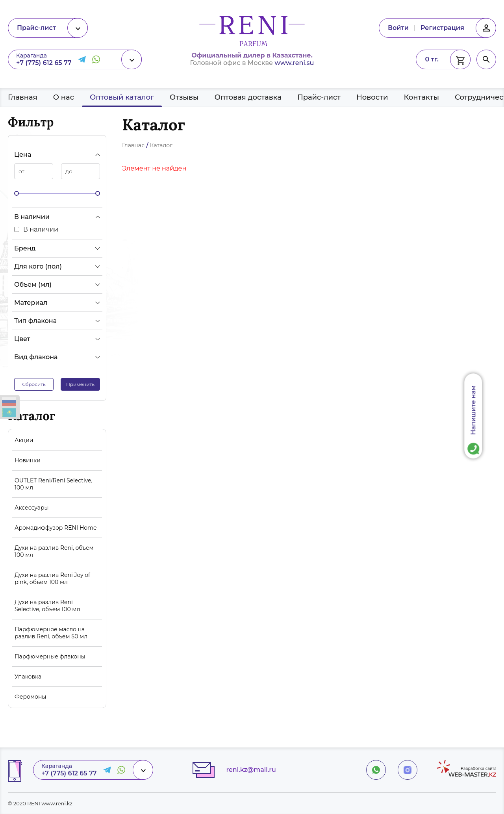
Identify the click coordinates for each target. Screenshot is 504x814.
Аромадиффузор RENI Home (56, 528)
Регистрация (442, 28)
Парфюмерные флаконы (50, 656)
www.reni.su (294, 63)
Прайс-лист (319, 97)
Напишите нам (473, 410)
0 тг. (432, 59)
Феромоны (30, 697)
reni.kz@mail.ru (251, 770)
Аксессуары (32, 508)
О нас (64, 97)
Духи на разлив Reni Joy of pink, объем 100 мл (52, 579)
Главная (23, 97)
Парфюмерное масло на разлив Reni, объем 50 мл (51, 633)
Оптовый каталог (122, 97)
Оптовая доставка (248, 97)
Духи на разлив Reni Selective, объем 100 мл (47, 606)
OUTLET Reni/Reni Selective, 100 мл (53, 484)
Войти (398, 28)
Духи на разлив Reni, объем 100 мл (54, 551)
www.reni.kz (57, 803)
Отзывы (184, 97)
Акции (24, 440)
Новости (372, 97)
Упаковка (28, 677)
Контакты (421, 97)
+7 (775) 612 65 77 (44, 63)
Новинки (28, 460)
